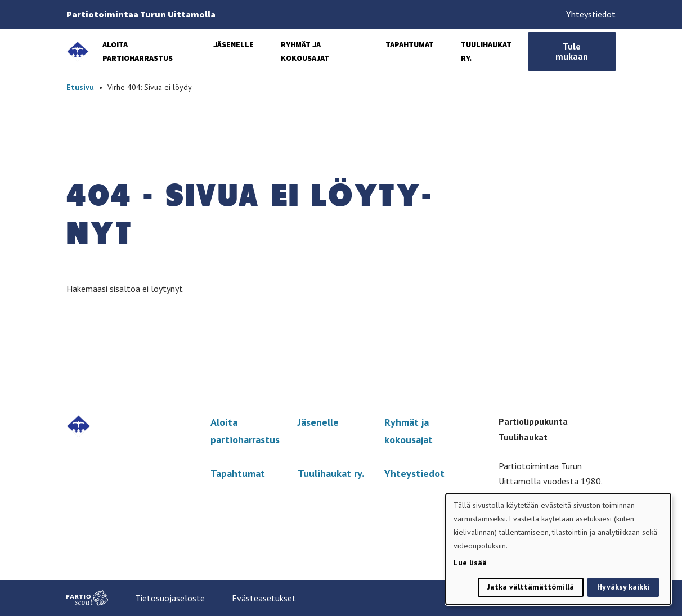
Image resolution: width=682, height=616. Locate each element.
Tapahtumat (410, 44)
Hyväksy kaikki (623, 587)
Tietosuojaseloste (170, 598)
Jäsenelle (234, 44)
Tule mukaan (572, 51)
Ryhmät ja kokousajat (409, 431)
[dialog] (558, 549)
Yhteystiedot (591, 14)
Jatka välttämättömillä (531, 587)
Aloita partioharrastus (245, 431)
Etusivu (80, 87)
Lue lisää (470, 563)
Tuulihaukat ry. (331, 473)
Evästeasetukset (264, 598)
